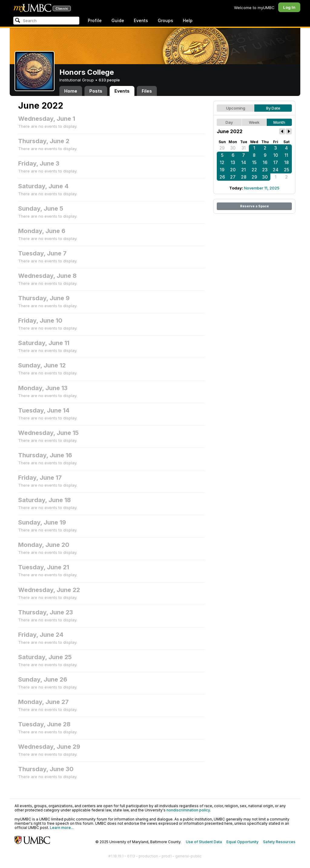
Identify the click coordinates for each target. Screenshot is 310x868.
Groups (165, 20)
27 (233, 177)
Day (229, 122)
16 (265, 162)
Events (141, 20)
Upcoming (236, 108)
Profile (95, 20)
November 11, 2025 (262, 188)
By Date (273, 108)
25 (287, 170)
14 (244, 162)
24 (276, 170)
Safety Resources (279, 842)
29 (222, 148)
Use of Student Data (204, 842)
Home (71, 91)
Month (279, 122)
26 (222, 177)
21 (244, 170)
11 (286, 155)
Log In (289, 7)
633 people (109, 80)
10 (276, 155)
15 (254, 162)
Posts (96, 91)
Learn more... (62, 828)
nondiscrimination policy (188, 810)
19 (222, 170)
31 (244, 148)
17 (276, 162)
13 (233, 162)
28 (244, 177)
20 (233, 170)
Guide (118, 20)
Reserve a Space (254, 206)
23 (265, 170)
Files (147, 91)
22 (254, 170)
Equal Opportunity (242, 842)
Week (254, 122)
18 (287, 162)
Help (188, 20)
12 (222, 162)
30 (233, 148)
